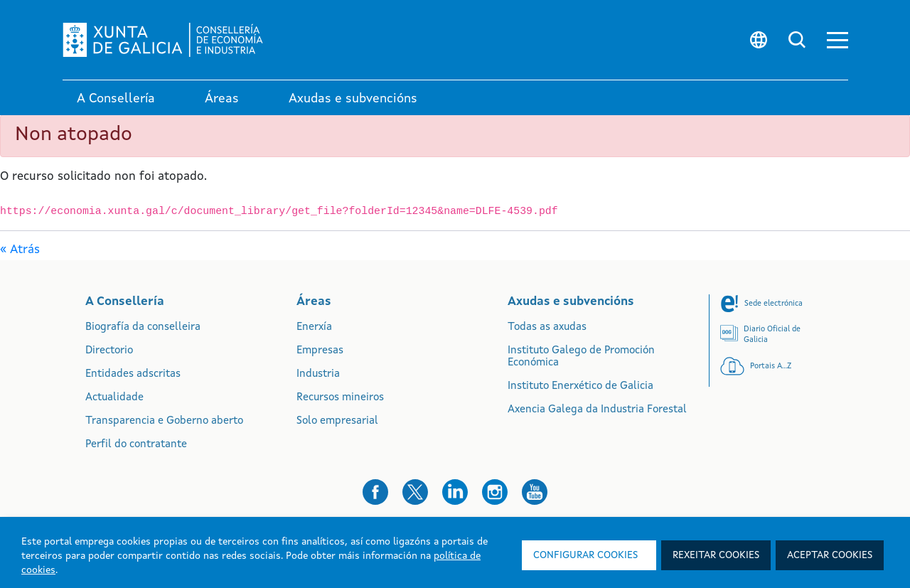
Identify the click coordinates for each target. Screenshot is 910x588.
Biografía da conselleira (143, 327)
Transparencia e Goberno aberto (164, 421)
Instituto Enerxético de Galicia (580, 386)
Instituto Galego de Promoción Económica (581, 357)
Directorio (109, 351)
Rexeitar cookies (716, 555)
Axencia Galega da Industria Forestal (597, 410)
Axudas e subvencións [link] (353, 99)
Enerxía (314, 327)
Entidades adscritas (133, 374)
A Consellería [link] (116, 99)
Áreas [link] (222, 99)
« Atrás (20, 250)
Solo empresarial (337, 421)
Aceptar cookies (830, 555)
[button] (837, 40)
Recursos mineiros (340, 398)
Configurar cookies (585, 555)
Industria (318, 374)
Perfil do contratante (136, 445)
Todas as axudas (547, 327)
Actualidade (114, 398)
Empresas (320, 351)
